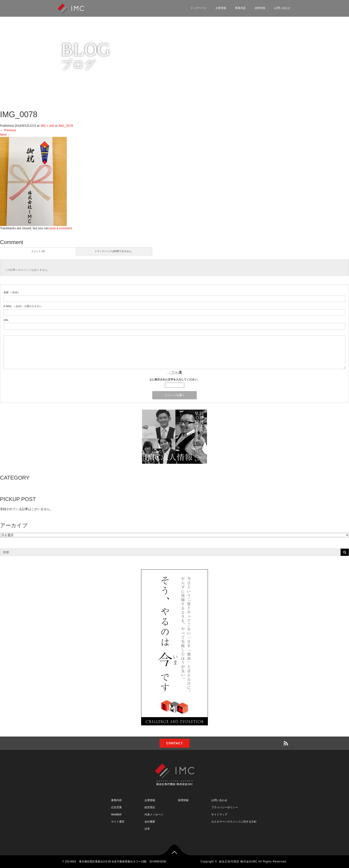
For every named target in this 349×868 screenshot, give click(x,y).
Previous (8, 130)
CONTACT (174, 743)
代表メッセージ (154, 815)
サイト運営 (118, 822)
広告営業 (116, 807)
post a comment (61, 228)
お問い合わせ (282, 8)
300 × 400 (47, 126)
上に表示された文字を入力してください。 (174, 380)
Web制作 (116, 815)
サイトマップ (219, 815)
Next (5, 135)
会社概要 (150, 822)
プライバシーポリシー (225, 807)
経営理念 (150, 807)
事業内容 (240, 8)
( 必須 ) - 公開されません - (23, 306)
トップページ (199, 8)
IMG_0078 (66, 126)
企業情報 (221, 8)
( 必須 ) (11, 292)
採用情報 (260, 8)
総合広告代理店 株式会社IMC (238, 862)
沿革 (147, 829)
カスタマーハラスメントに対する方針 (234, 822)
